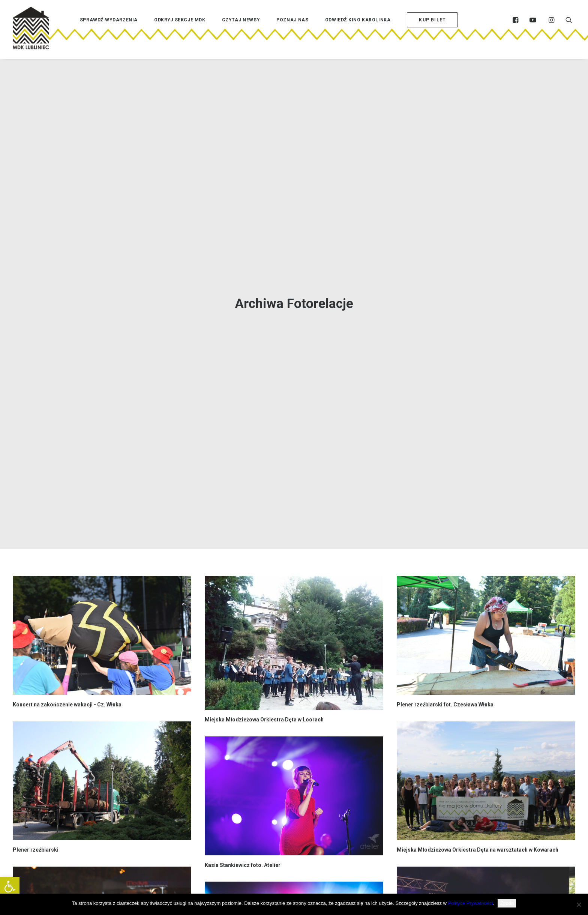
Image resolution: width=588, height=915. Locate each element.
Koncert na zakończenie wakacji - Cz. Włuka (67, 327)
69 (268, 802)
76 (347, 802)
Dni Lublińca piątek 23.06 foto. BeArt (250, 633)
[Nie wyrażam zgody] (579, 904)
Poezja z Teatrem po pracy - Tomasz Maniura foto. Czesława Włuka (97, 763)
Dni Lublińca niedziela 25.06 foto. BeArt (61, 618)
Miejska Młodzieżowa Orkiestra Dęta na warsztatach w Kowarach (478, 472)
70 (281, 802)
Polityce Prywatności (470, 903)
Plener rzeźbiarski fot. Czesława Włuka (445, 327)
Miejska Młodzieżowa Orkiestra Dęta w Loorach (264, 342)
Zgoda (507, 903)
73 (321, 802)
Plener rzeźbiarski (36, 472)
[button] (10, 886)
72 (307, 802)
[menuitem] (109, 31)
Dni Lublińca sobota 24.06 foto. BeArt (443, 618)
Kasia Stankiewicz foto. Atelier (243, 487)
